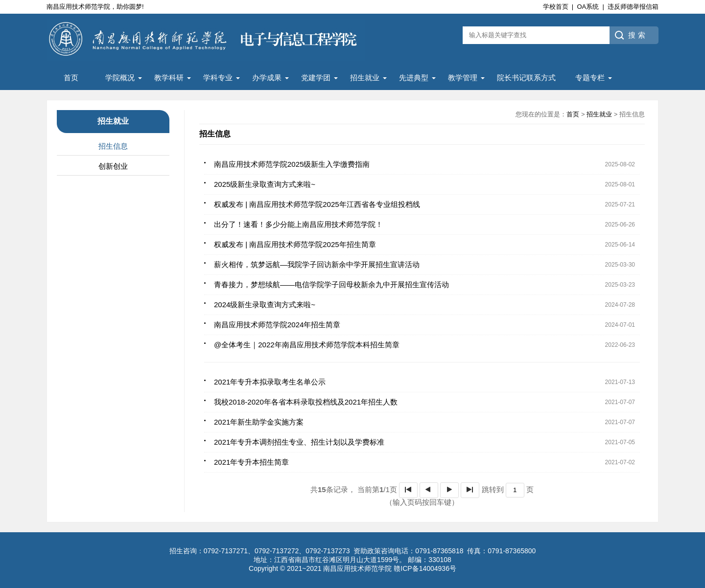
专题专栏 (590, 78)
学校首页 (556, 7)
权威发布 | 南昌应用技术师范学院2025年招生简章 (295, 244)
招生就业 (365, 78)
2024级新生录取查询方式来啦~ (265, 305)
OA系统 (588, 7)
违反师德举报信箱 (633, 7)
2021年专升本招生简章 (251, 462)
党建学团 (316, 78)
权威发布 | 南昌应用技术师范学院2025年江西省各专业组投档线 (317, 204)
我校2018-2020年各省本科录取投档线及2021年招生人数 (306, 402)
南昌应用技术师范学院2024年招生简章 (277, 325)
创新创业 (113, 166)
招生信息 (113, 146)
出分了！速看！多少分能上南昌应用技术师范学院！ (298, 224)
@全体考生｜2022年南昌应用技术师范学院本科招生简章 (307, 345)
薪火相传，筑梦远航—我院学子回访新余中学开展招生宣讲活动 (317, 264)
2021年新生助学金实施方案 (259, 422)
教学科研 (169, 78)
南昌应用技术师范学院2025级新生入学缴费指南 (292, 164)
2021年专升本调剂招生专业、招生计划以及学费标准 (299, 442)
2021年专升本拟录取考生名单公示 (270, 382)
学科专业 (218, 78)
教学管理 (463, 78)
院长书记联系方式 (526, 78)
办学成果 (267, 78)
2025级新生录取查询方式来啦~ (265, 184)
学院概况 (120, 78)
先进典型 (414, 78)
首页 (71, 78)
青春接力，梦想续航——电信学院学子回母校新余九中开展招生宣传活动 (331, 284)
